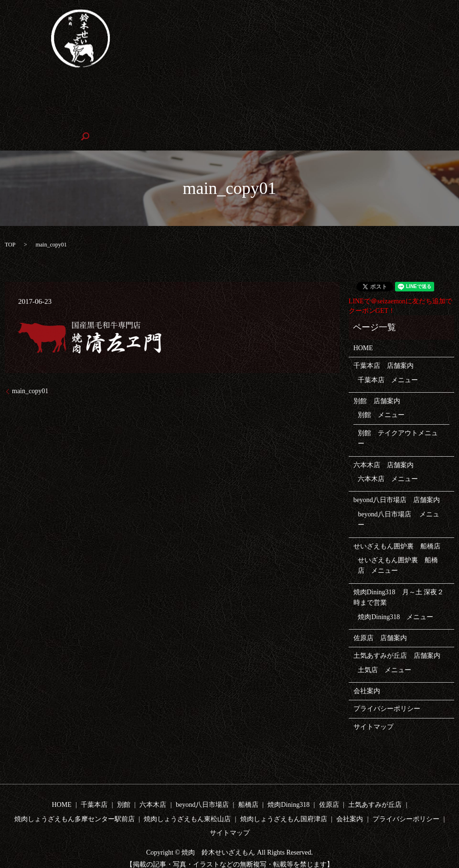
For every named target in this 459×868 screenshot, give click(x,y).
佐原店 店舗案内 (380, 622)
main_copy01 (30, 375)
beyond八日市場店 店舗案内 (397, 484)
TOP (10, 229)
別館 (107, 90)
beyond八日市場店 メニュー (399, 503)
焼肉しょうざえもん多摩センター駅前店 (252, 104)
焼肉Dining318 (43, 104)
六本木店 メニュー (388, 463)
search (175, 120)
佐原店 (90, 104)
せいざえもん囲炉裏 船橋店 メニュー (398, 549)
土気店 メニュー (384, 654)
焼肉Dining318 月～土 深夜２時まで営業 (399, 581)
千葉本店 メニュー (388, 364)
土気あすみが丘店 (375, 789)
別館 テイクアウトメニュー (398, 422)
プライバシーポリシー (387, 693)
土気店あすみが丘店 (146, 104)
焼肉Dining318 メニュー (395, 601)
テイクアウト (150, 90)
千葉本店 (71, 90)
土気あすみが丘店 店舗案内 (397, 640)
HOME (32, 90)
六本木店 (199, 90)
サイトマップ (374, 711)
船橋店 (248, 789)
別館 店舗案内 (377, 385)
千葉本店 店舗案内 (384, 350)
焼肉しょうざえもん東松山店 (372, 104)
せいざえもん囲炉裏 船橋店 (342, 90)
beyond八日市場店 (255, 90)
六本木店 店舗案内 (384, 449)
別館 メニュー (381, 399)
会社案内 (138, 120)
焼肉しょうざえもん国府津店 (65, 120)
